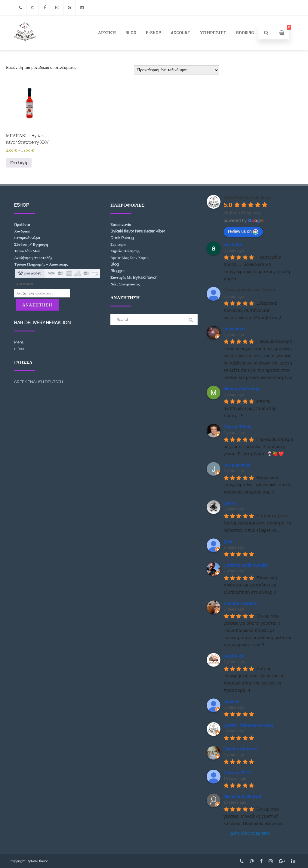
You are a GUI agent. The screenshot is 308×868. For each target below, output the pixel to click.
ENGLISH (36, 382)
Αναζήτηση (37, 305)
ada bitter (233, 245)
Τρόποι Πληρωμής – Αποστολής (41, 264)
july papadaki (237, 465)
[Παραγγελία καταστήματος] (176, 70)
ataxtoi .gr (234, 656)
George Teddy (237, 427)
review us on (243, 232)
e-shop (154, 33)
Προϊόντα (22, 225)
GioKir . (231, 503)
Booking (245, 33)
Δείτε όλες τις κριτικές (250, 833)
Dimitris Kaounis (240, 603)
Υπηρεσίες (213, 33)
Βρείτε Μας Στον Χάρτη (129, 258)
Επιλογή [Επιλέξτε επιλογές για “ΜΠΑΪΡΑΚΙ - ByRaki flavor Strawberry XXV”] (19, 163)
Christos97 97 (237, 773)
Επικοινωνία (121, 225)
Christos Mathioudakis (246, 565)
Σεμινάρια (118, 244)
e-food (20, 349)
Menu (19, 342)
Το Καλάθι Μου (27, 251)
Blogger (118, 271)
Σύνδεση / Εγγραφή (31, 244)
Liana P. (231, 701)
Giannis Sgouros (240, 749)
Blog (131, 33)
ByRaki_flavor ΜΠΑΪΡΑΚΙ (248, 725)
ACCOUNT (180, 33)
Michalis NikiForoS (242, 796)
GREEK (20, 382)
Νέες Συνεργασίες (125, 284)
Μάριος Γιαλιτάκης (242, 389)
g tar (228, 541)
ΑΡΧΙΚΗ (107, 33)
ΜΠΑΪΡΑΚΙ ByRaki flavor (248, 198)
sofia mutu (234, 329)
